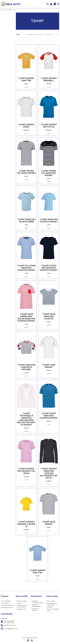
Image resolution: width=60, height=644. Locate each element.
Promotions (5, 603)
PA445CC (49, 421)
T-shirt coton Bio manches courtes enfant (49, 268)
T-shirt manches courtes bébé (26, 220)
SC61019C (26, 530)
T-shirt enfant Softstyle (49, 126)
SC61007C (49, 481)
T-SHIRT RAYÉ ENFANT (49, 523)
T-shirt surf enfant (49, 366)
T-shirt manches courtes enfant (49, 220)
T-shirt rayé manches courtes (49, 316)
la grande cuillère (32, 638)
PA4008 (49, 370)
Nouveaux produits (7, 605)
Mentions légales (22, 601)
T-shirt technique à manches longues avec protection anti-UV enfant (26, 419)
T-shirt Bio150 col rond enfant (26, 172)
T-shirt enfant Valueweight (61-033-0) (26, 471)
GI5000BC (26, 130)
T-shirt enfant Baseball (49, 79)
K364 (49, 225)
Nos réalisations (6, 601)
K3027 (26, 176)
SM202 (49, 527)
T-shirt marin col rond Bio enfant (49, 173)
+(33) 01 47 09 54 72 (10, 625)
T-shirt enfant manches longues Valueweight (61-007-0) (49, 473)
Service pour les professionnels (22, 606)
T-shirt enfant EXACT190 (26, 79)
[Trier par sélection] (49, 35)
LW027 (49, 322)
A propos (20, 603)
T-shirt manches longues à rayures (26, 367)
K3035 (49, 179)
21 (57, 34)
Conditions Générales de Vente (38, 602)
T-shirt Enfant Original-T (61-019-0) (26, 524)
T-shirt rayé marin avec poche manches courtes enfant (26, 318)
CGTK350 (49, 84)
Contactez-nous (22, 609)
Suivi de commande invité (53, 610)
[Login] (51, 4)
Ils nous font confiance (35, 609)
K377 (49, 273)
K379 (26, 324)
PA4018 (26, 428)
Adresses (49, 607)
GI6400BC (49, 130)
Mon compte (51, 601)
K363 (26, 225)
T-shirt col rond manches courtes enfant (26, 268)
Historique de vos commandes (52, 604)
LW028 (26, 373)
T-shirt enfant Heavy (26, 126)
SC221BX (26, 477)
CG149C (37, 576)
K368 (26, 273)
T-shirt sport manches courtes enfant (49, 416)
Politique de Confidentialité (36, 606)
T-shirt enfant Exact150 (38, 571)
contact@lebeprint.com (11, 629)
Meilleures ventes (7, 607)
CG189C (26, 84)
